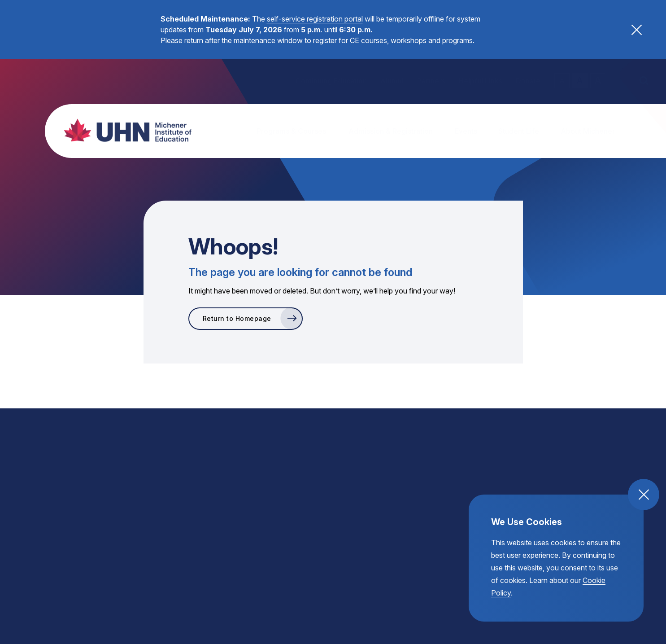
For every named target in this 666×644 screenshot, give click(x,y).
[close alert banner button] (637, 30)
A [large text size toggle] (598, 80)
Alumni (392, 81)
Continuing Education (331, 81)
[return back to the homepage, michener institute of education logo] (123, 130)
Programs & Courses (291, 131)
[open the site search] (644, 81)
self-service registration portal (315, 19)
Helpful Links (481, 81)
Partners (431, 81)
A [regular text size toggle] (580, 81)
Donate (528, 81)
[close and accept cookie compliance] (644, 495)
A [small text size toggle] (562, 80)
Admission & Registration (391, 131)
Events (466, 131)
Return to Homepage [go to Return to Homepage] (237, 318)
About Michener (588, 131)
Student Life (519, 131)
